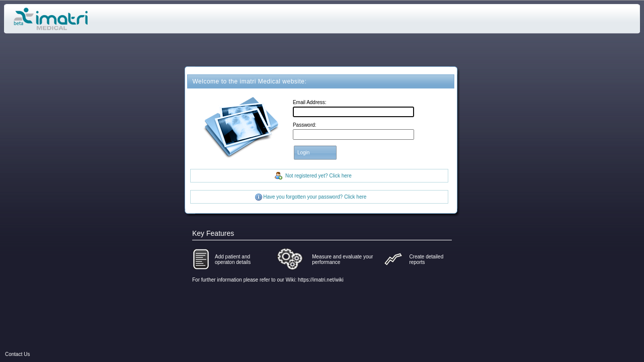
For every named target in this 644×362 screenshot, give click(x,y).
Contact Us (17, 354)
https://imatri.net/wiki (321, 280)
